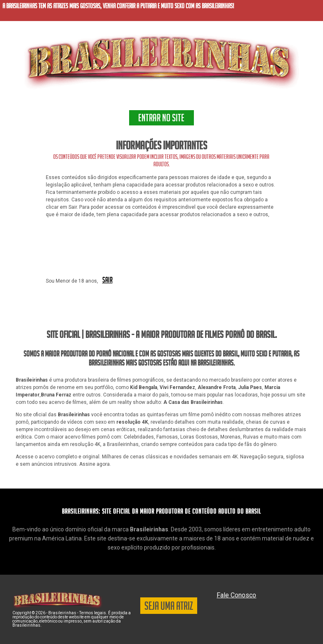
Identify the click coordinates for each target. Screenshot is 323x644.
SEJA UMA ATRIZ (169, 607)
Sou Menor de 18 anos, (72, 281)
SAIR (107, 281)
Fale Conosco (236, 595)
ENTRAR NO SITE (161, 119)
